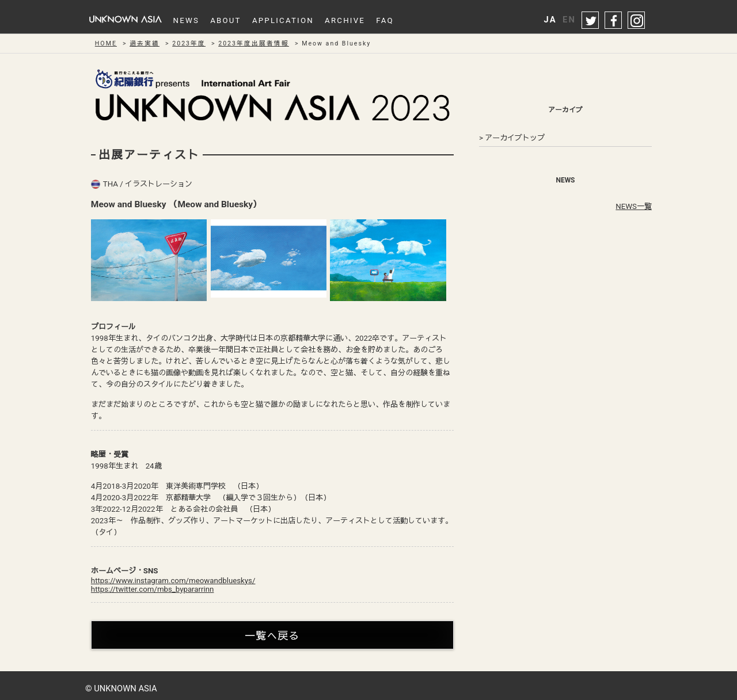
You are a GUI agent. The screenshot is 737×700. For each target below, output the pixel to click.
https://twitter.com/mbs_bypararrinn (153, 589)
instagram (637, 21)
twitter (591, 21)
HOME (106, 43)
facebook (614, 21)
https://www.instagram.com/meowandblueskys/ (173, 581)
